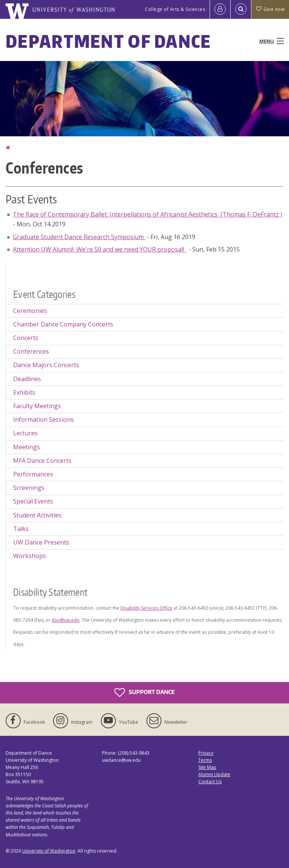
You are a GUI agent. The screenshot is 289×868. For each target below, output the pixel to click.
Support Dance (144, 693)
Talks (21, 529)
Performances (33, 474)
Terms (205, 760)
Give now (270, 9)
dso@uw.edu (65, 620)
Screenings (29, 488)
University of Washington (49, 851)
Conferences (31, 351)
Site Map (207, 767)
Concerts (26, 338)
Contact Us (210, 782)
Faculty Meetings (37, 406)
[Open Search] (241, 9)
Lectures (25, 433)
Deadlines (27, 379)
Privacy (206, 753)
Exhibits (24, 392)
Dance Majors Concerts (46, 365)
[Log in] (220, 9)
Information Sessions (43, 420)
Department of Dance (109, 41)
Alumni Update (214, 774)
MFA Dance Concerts (42, 461)
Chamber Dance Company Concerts (63, 324)
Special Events (33, 501)
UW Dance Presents (41, 542)
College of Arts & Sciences (175, 9)
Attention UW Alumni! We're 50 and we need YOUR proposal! (100, 249)
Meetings (27, 447)
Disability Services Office (146, 608)
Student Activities (37, 515)
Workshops (30, 556)
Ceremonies (30, 311)
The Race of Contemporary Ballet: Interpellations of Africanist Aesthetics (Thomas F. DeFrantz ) (148, 214)
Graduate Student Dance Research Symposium (79, 237)
